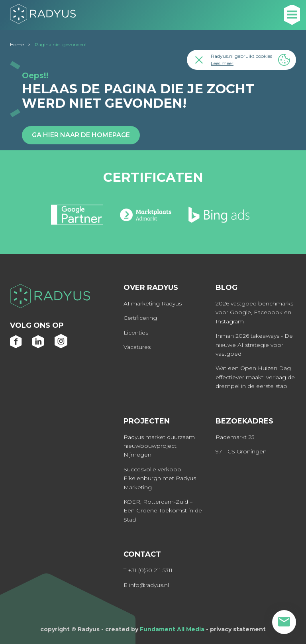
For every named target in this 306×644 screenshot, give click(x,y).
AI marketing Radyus (153, 303)
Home (17, 44)
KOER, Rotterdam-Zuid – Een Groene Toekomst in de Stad (163, 511)
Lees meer (222, 63)
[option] (77, 218)
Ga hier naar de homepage (81, 135)
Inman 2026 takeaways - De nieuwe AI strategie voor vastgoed (254, 345)
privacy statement (238, 629)
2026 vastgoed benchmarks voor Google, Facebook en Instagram (254, 312)
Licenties (136, 333)
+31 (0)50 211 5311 (150, 570)
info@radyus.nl (149, 585)
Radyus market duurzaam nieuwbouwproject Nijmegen (159, 446)
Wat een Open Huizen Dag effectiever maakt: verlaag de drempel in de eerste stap (255, 377)
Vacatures (137, 347)
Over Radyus (151, 288)
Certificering (140, 318)
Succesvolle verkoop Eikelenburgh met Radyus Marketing (160, 478)
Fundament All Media (172, 629)
